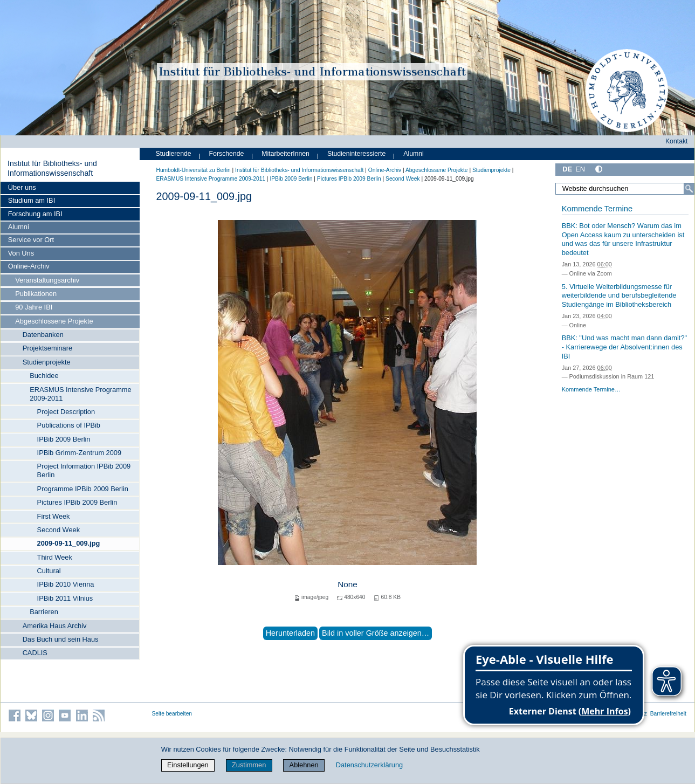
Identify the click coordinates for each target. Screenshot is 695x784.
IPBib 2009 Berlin (64, 439)
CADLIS (35, 653)
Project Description (66, 412)
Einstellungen (188, 765)
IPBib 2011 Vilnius (65, 598)
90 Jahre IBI (34, 307)
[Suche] (689, 189)
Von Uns (21, 253)
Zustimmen (249, 765)
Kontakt (677, 141)
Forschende (227, 154)
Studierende (174, 154)
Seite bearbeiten (172, 714)
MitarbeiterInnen (285, 154)
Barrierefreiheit (668, 714)
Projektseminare (47, 348)
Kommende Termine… (591, 389)
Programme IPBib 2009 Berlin (83, 489)
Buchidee (44, 376)
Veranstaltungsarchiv (47, 280)
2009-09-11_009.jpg (69, 543)
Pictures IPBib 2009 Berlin (77, 502)
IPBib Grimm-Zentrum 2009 (79, 453)
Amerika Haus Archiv (55, 626)
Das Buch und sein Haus (61, 639)
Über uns (22, 187)
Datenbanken (43, 335)
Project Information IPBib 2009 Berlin (84, 470)
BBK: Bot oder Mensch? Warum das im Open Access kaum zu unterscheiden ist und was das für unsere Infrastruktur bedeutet (623, 239)
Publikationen (36, 294)
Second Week (59, 530)
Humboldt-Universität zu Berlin (194, 170)
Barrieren (44, 612)
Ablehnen (304, 765)
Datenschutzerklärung (369, 765)
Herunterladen (290, 633)
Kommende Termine (597, 209)
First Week (54, 516)
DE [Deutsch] (567, 169)
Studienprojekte (47, 362)
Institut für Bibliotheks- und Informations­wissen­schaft (52, 168)
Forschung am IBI (35, 214)
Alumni (19, 227)
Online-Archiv (29, 266)
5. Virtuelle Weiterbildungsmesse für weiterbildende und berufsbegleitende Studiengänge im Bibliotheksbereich (619, 295)
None (347, 584)
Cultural (49, 571)
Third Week (55, 557)
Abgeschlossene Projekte (54, 321)
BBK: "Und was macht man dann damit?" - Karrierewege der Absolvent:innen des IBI (624, 347)
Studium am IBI (32, 200)
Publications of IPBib (69, 425)
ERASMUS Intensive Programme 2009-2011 (80, 394)
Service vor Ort (31, 240)
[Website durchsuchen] (625, 189)
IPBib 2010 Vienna (66, 584)
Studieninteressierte (356, 154)
